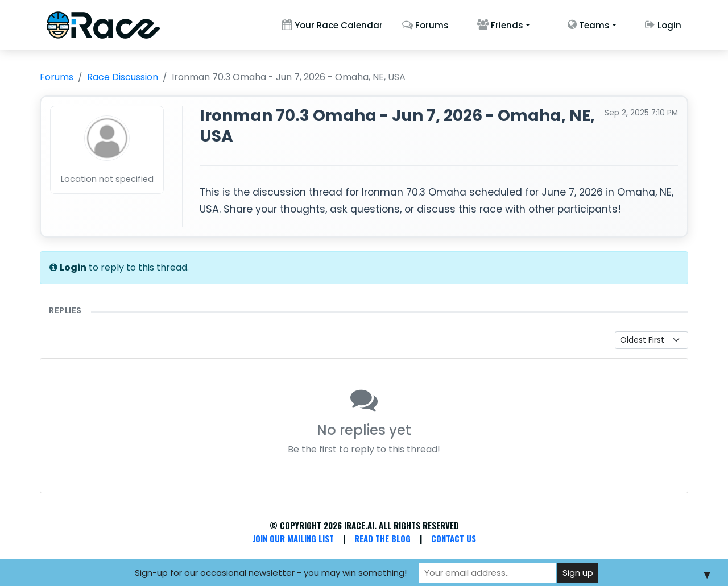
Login (663, 25)
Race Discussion (123, 77)
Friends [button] (500, 25)
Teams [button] (589, 25)
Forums (425, 25)
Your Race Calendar (332, 25)
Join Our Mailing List (293, 538)
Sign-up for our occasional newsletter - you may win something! (271, 573)
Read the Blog (382, 538)
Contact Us (454, 538)
